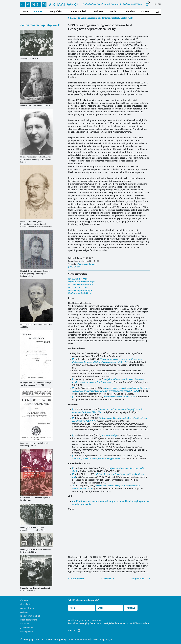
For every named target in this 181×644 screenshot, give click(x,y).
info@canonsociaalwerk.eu (88, 620)
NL (155, 4)
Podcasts (99, 11)
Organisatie (26, 604)
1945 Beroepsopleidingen (81, 290)
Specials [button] (114, 11)
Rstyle (109, 639)
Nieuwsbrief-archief (30, 616)
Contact (145, 11)
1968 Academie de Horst (80, 293)
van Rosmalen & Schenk (78, 639)
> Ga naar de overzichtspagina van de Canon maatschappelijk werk (100, 18)
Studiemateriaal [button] (78, 11)
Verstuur (131, 608)
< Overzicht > (108, 579)
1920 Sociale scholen (78, 287)
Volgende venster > (141, 579)
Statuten (25, 624)
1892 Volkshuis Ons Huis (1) (81, 282)
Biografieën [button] (56, 11)
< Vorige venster (76, 579)
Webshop (130, 11)
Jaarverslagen (27, 628)
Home (25, 11)
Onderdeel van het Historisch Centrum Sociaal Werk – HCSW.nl (112, 4)
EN (159, 4)
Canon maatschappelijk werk (40, 25)
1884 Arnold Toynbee (78, 279)
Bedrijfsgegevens (29, 620)
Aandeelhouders (28, 608)
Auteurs (24, 612)
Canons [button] (38, 11)
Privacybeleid (27, 631)
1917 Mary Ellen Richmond (81, 285)
